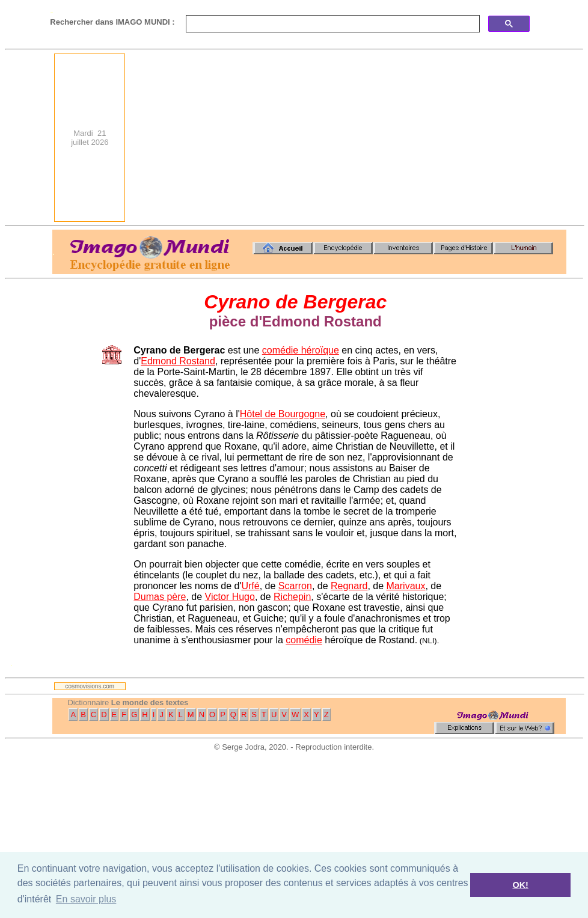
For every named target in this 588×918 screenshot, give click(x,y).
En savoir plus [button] (86, 899)
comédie (304, 640)
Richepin (292, 597)
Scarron (295, 586)
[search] (332, 24)
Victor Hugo (230, 597)
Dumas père (160, 597)
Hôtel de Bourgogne (283, 414)
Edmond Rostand (178, 361)
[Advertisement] (448, 138)
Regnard (349, 586)
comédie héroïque (301, 350)
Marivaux (406, 586)
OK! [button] (520, 885)
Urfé (250, 586)
